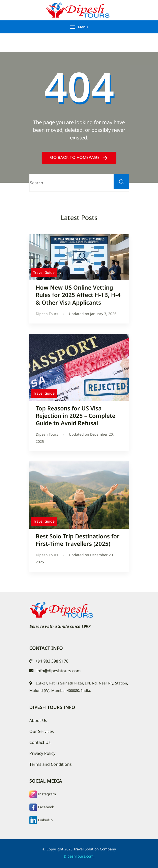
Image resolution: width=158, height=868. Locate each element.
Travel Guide (44, 272)
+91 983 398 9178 (52, 661)
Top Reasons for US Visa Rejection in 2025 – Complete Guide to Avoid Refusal (76, 416)
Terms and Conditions (51, 764)
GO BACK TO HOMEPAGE (75, 157)
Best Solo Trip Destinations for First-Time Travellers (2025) (78, 540)
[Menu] (73, 27)
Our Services (42, 731)
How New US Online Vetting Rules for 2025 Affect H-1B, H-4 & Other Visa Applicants (78, 295)
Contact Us (40, 742)
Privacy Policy (42, 753)
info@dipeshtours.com (59, 671)
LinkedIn (45, 820)
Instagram (47, 794)
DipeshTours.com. (79, 856)
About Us (38, 720)
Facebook (46, 807)
